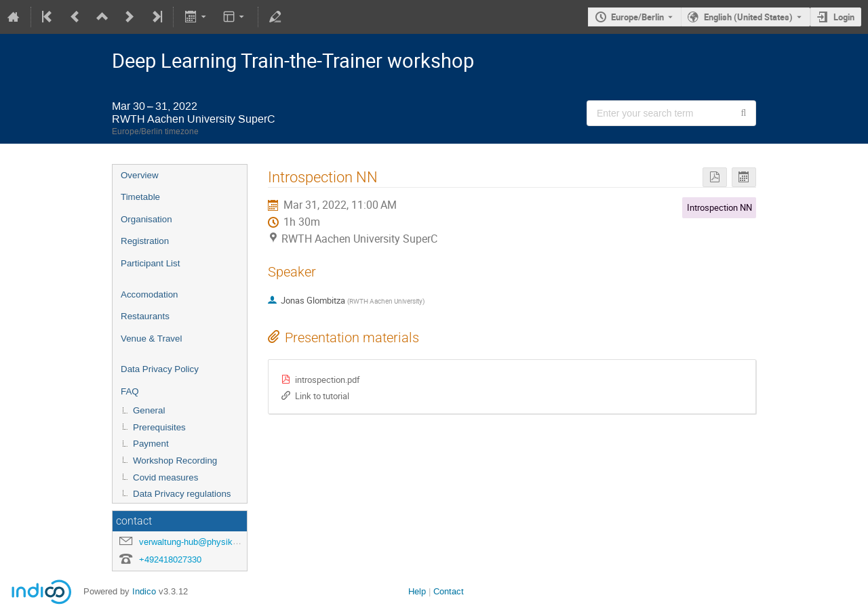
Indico (144, 591)
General (149, 410)
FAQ (130, 391)
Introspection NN (719, 207)
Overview (140, 175)
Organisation (146, 219)
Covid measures (165, 477)
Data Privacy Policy (160, 369)
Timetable (140, 197)
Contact (449, 591)
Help (417, 591)
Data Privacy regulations (182, 494)
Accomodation (149, 294)
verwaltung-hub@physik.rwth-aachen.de (217, 542)
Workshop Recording (175, 461)
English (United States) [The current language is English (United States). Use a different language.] (748, 17)
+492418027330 (170, 559)
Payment (151, 444)
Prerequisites (159, 427)
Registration (145, 241)
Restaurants (145, 316)
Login (844, 17)
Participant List (150, 263)
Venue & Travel (151, 339)
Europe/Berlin (637, 17)
